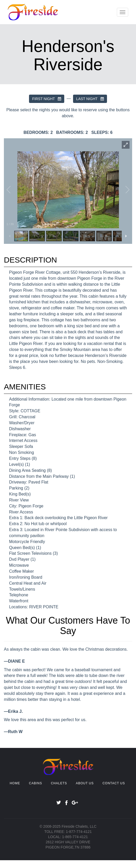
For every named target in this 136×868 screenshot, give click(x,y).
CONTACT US (114, 783)
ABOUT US (85, 783)
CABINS (36, 783)
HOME (15, 783)
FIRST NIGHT (47, 99)
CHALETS (59, 783)
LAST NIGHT (90, 99)
